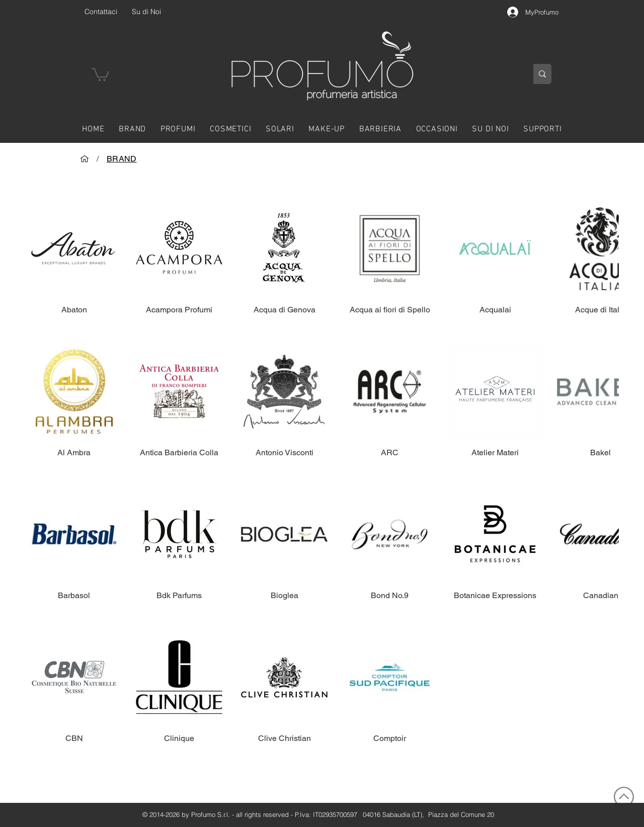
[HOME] (85, 158)
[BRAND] (122, 158)
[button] (100, 74)
